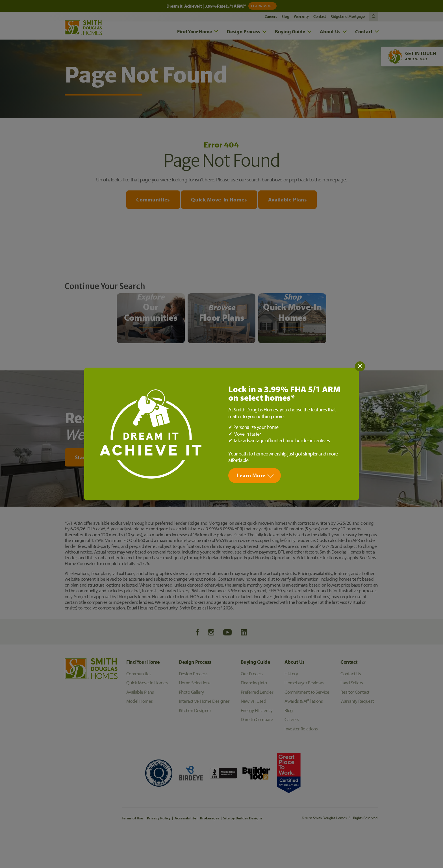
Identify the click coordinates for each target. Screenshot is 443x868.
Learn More (251, 475)
